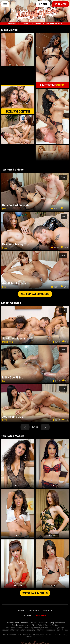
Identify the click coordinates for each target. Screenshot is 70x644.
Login (43, 4)
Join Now (40, 616)
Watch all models (35, 593)
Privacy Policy (37, 625)
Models (48, 611)
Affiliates (24, 623)
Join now (60, 4)
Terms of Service (51, 625)
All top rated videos (35, 294)
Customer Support (12, 623)
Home (21, 611)
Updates (34, 611)
